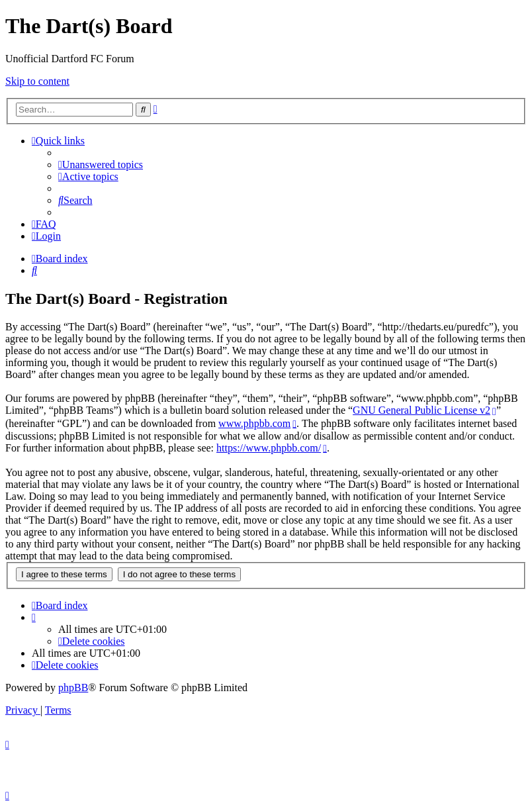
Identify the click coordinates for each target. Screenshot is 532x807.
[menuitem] (101, 165)
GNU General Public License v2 (421, 410)
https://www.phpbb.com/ (269, 448)
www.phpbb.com (254, 423)
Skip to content (37, 81)
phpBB (73, 688)
